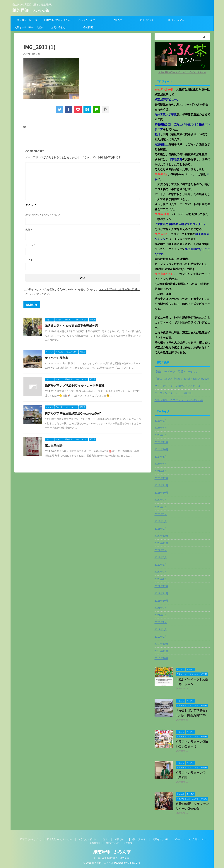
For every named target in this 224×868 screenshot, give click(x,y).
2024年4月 (161, 464)
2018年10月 (161, 658)
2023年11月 (161, 485)
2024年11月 (161, 442)
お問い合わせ (58, 27)
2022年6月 (161, 557)
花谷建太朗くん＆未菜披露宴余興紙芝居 (71, 326)
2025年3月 (161, 435)
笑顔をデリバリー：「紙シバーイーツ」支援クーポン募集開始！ (29, 29)
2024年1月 (161, 471)
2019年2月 (161, 637)
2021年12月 (161, 586)
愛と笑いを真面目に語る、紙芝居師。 (112, 858)
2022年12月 (161, 536)
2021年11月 (161, 593)
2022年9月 (161, 550)
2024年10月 (161, 449)
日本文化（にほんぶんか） (58, 20)
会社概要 (88, 27)
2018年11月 (161, 651)
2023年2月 (161, 529)
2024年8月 (161, 457)
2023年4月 (161, 521)
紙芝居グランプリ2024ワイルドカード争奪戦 (75, 386)
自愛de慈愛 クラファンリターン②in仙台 (179, 400)
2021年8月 (161, 615)
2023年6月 (161, 507)
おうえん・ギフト (88, 20)
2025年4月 (161, 428)
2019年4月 (161, 629)
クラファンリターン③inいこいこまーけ (178, 386)
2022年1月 (161, 579)
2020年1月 (161, 622)
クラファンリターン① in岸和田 (174, 393)
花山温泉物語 (54, 446)
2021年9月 (161, 608)
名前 (29, 230)
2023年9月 (161, 500)
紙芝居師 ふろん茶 (31, 10)
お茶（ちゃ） (147, 20)
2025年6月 (161, 421)
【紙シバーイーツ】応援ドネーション (177, 371)
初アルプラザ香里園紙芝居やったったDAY (73, 414)
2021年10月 (161, 601)
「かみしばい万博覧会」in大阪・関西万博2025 (182, 379)
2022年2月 (161, 572)
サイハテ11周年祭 (57, 358)
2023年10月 (161, 493)
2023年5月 (161, 514)
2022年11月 (161, 543)
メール (30, 245)
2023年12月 (161, 478)
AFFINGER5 (134, 863)
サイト (29, 260)
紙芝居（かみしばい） (29, 20)
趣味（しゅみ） (177, 20)
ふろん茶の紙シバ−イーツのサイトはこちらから (182, 72)
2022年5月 (161, 565)
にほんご (117, 20)
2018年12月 (161, 644)
